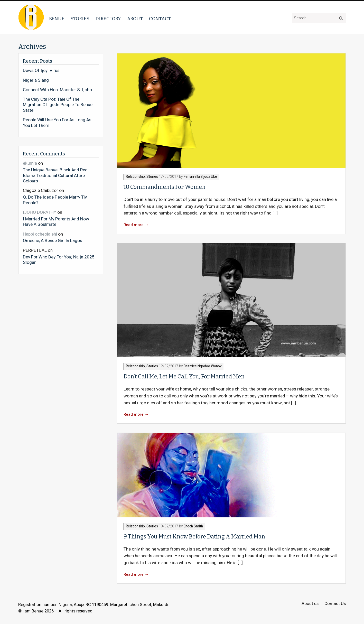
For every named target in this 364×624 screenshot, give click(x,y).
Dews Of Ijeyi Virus (41, 71)
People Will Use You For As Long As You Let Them (57, 123)
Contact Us (335, 604)
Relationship (135, 177)
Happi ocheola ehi (40, 234)
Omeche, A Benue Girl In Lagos (53, 240)
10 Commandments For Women (165, 187)
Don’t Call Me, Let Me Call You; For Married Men (184, 377)
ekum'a (30, 163)
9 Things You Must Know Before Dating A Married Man (194, 537)
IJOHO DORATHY (40, 212)
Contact (160, 19)
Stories (80, 19)
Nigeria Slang (36, 80)
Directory (108, 19)
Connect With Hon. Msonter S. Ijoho (57, 90)
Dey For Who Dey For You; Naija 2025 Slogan (59, 260)
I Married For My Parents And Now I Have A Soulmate (57, 222)
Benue (57, 19)
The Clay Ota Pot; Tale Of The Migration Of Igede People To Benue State (58, 105)
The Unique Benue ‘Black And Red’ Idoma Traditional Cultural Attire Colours (56, 175)
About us (310, 604)
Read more (136, 225)
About (135, 19)
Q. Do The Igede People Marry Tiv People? (55, 200)
